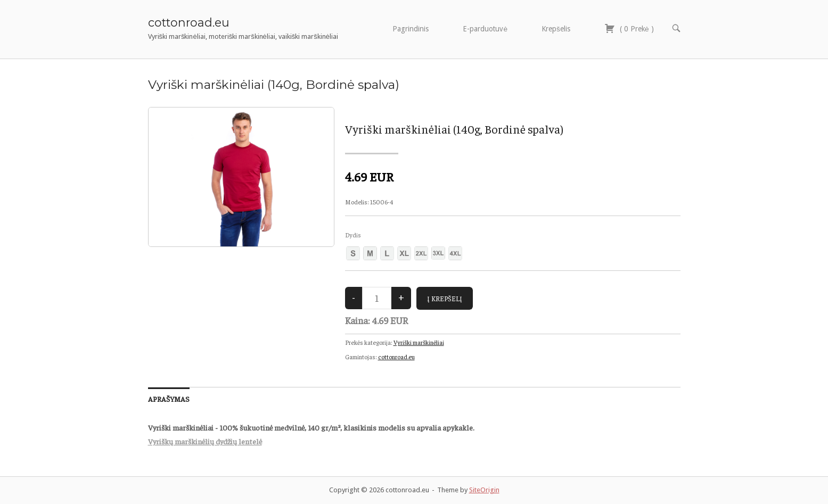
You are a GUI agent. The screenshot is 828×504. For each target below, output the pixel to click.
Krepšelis (556, 29)
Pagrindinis (411, 29)
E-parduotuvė (485, 29)
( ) (629, 28)
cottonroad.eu (189, 22)
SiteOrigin (484, 490)
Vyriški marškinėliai (419, 342)
